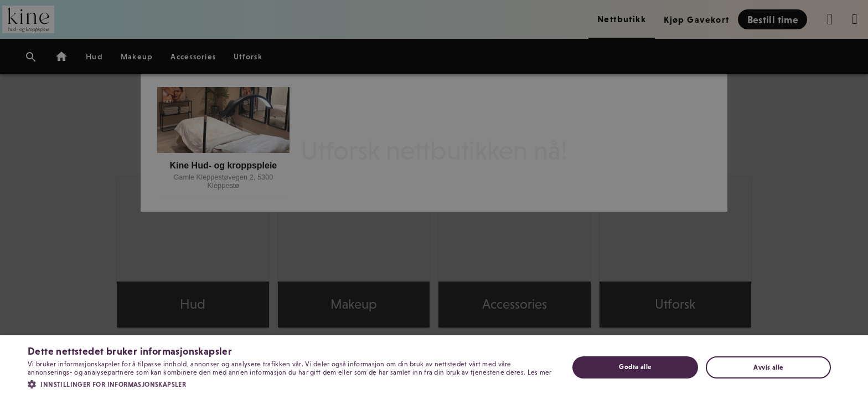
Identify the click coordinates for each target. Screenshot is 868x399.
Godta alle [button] (635, 367)
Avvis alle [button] (768, 367)
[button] (290, 383)
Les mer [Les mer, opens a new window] (540, 372)
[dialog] (434, 199)
